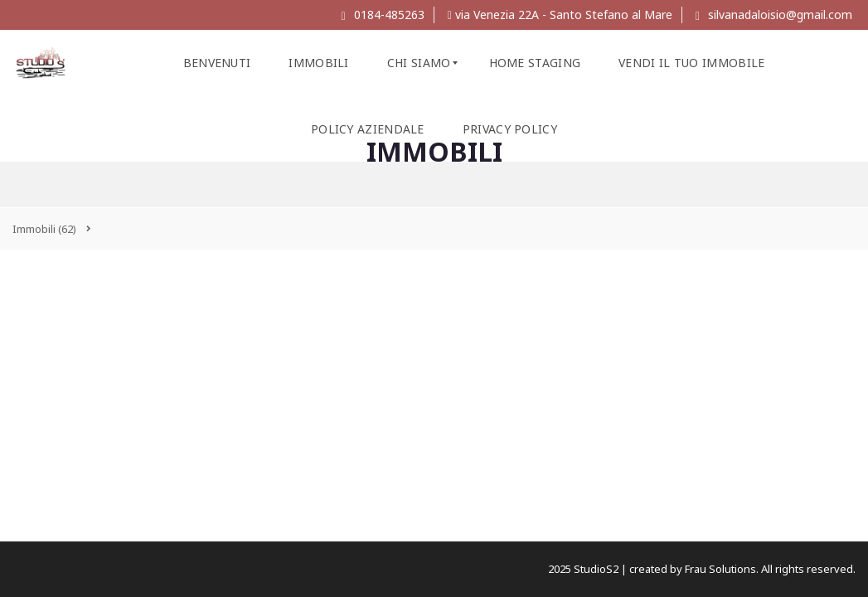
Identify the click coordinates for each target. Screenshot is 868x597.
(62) (44, 229)
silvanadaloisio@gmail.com (774, 15)
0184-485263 (383, 15)
